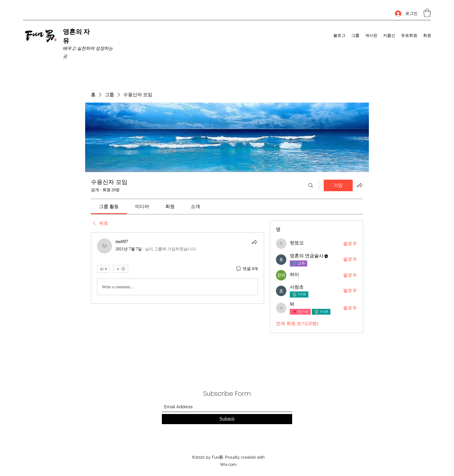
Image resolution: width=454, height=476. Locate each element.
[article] (177, 268)
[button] (427, 13)
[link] (109, 206)
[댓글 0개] (247, 269)
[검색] (311, 185)
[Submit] (227, 419)
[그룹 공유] (360, 185)
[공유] (255, 242)
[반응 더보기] (121, 269)
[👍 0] (103, 269)
